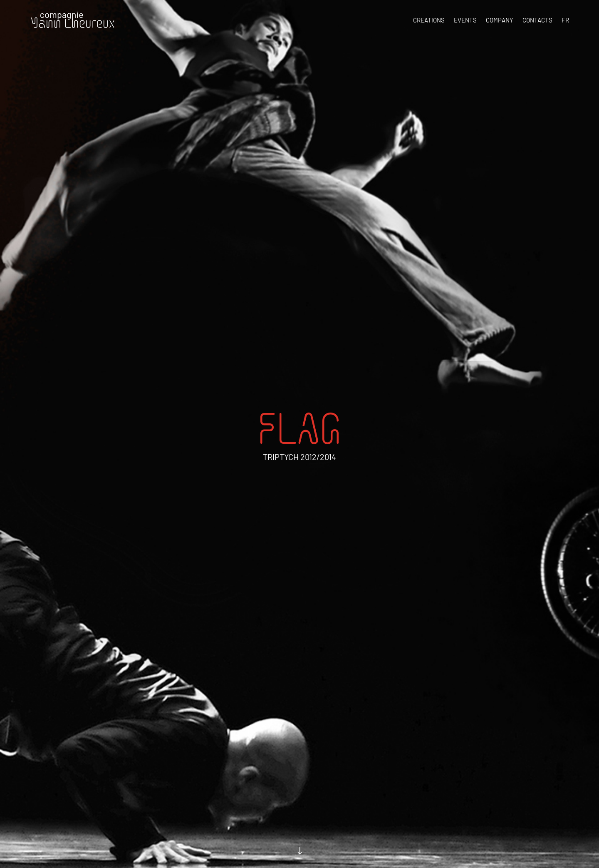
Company (500, 20)
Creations (429, 20)
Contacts (537, 20)
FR (565, 20)
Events (465, 20)
